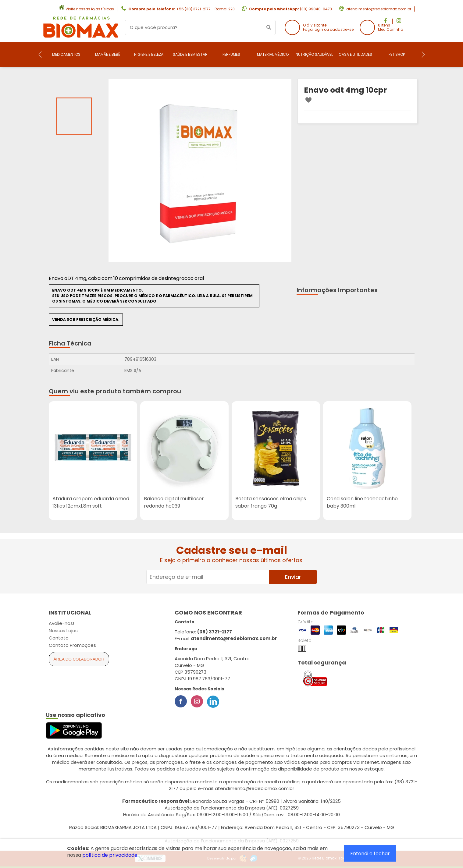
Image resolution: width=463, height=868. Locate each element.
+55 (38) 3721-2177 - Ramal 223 (205, 9)
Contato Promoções (72, 645)
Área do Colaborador (79, 659)
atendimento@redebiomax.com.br (379, 9)
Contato (59, 638)
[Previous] (40, 55)
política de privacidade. (110, 855)
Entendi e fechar (370, 854)
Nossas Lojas (63, 631)
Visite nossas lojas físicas (90, 9)
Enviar (293, 577)
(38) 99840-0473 (316, 9)
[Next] (423, 55)
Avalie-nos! (61, 623)
